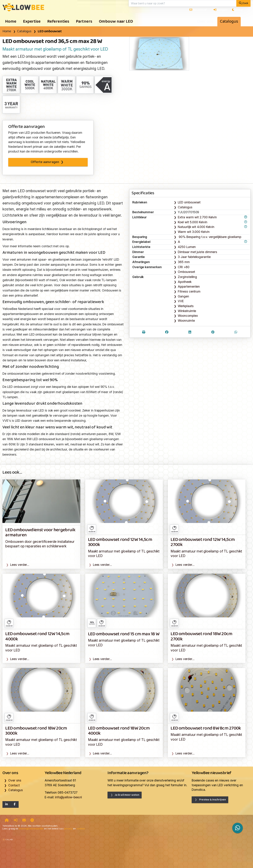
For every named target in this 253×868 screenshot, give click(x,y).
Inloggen (220, 10)
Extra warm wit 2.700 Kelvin (197, 217)
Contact (14, 785)
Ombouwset (186, 272)
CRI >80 (184, 267)
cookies (81, 829)
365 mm (184, 262)
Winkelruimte (187, 311)
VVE (181, 301)
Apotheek (185, 282)
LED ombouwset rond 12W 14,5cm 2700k (203, 542)
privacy (68, 829)
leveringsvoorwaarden (31, 829)
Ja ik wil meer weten (127, 795)
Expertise (32, 22)
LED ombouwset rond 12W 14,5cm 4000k (37, 637)
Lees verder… (20, 565)
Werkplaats (186, 306)
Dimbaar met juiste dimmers (197, 252)
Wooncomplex (188, 316)
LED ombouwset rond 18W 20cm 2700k (201, 637)
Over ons (205, 22)
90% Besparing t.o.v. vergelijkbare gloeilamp (209, 237)
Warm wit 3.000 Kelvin (194, 232)
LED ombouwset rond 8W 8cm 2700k (206, 728)
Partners (84, 22)
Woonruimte (186, 321)
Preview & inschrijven (212, 800)
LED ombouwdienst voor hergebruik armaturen (40, 533)
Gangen (183, 296)
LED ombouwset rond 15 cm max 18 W (124, 634)
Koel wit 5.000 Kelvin (192, 222)
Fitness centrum (189, 291)
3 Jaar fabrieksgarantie (194, 257)
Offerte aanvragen (45, 162)
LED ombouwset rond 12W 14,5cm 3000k (120, 542)
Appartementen (189, 286)
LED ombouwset (50, 31)
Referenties (58, 22)
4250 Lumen (187, 247)
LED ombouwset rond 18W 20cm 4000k (119, 731)
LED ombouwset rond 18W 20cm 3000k (36, 731)
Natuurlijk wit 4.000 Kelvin (196, 227)
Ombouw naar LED (116, 22)
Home (11, 22)
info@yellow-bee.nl (68, 797)
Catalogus (229, 22)
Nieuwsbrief (198, 10)
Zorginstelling (187, 277)
